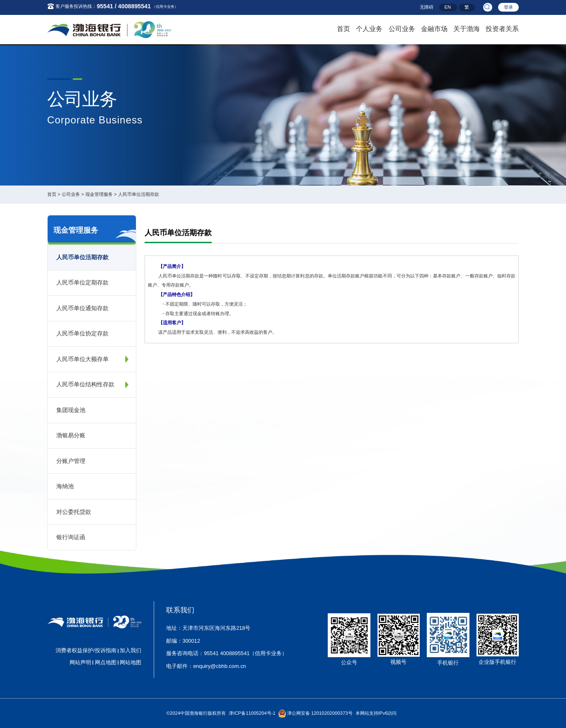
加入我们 (131, 650)
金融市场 (434, 28)
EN (448, 7)
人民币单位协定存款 (82, 333)
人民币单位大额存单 (82, 359)
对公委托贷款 (74, 512)
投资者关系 (502, 28)
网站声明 (80, 662)
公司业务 (402, 28)
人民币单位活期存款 (139, 194)
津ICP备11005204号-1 (252, 713)
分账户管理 (71, 461)
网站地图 (131, 662)
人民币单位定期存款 (82, 282)
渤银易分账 (71, 435)
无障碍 (427, 7)
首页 (343, 28)
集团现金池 (71, 410)
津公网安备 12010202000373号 (320, 713)
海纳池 (65, 486)
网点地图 (106, 662)
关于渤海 (467, 28)
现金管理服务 (99, 194)
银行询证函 (71, 537)
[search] (487, 7)
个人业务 (369, 28)
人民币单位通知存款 (82, 308)
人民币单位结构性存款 (85, 384)
